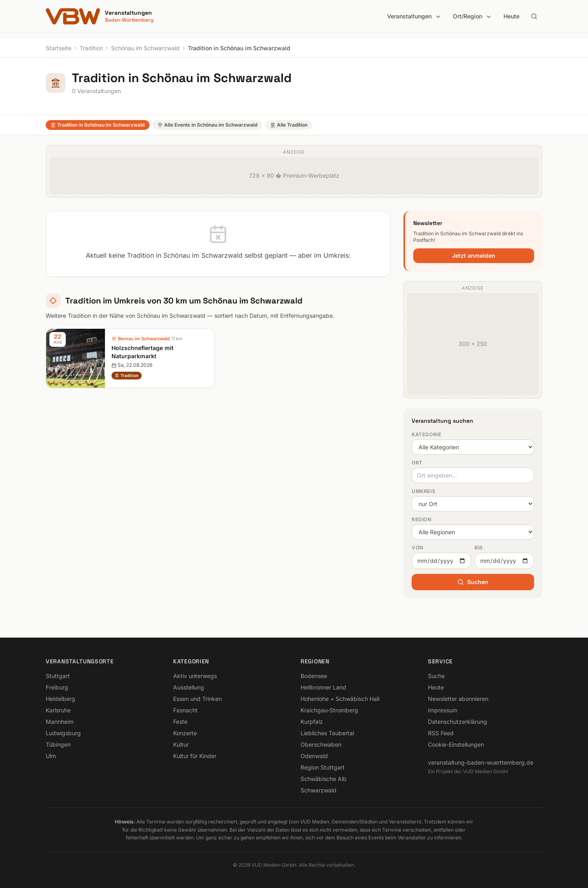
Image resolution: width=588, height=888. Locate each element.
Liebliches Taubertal (327, 733)
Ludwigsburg (63, 733)
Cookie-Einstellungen (456, 744)
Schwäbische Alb (324, 779)
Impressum (443, 710)
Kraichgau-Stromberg (329, 710)
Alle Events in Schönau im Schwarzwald (207, 125)
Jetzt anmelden (474, 255)
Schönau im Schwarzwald (145, 48)
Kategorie (426, 434)
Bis (479, 548)
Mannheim (60, 722)
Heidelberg (60, 699)
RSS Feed (441, 733)
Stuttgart (58, 676)
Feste (180, 722)
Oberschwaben (321, 744)
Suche (436, 676)
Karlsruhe (58, 710)
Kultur (181, 744)
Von (418, 548)
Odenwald (314, 756)
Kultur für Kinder (195, 756)
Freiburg (57, 687)
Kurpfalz (312, 722)
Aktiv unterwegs (195, 676)
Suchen (473, 582)
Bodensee (314, 676)
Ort (417, 463)
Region (422, 519)
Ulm (51, 756)
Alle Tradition (289, 125)
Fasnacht (185, 710)
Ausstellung (189, 687)
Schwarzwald (318, 790)
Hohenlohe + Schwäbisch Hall (340, 699)
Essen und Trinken (197, 699)
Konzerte (185, 733)
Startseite (59, 48)
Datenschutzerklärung (458, 722)
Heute (511, 16)
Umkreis (423, 491)
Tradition (91, 48)
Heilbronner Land (323, 687)
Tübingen (58, 744)
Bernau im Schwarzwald (144, 339)
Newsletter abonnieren (458, 699)
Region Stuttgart (323, 767)
